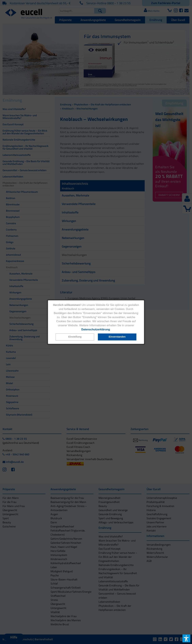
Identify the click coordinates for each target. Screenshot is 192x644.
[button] (75, 337)
